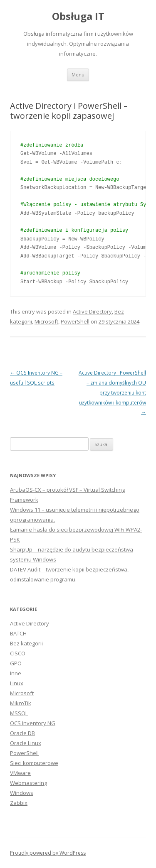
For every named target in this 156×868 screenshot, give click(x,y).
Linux (17, 683)
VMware (20, 773)
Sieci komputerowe (34, 763)
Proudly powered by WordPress (48, 853)
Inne (16, 673)
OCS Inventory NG (33, 723)
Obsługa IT (78, 16)
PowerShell (75, 321)
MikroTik (21, 703)
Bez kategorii (26, 643)
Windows (22, 793)
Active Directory (92, 311)
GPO (16, 663)
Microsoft (46, 321)
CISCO (18, 653)
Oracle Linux (26, 743)
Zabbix (19, 803)
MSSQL (19, 713)
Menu (78, 75)
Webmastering (28, 783)
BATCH (18, 633)
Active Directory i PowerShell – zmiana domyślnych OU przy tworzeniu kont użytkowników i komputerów (112, 392)
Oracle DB (22, 733)
